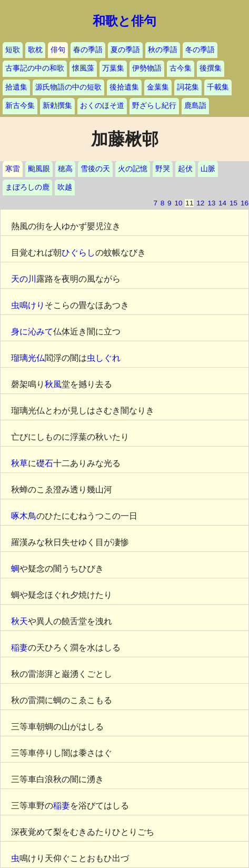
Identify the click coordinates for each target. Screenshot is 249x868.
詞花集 (188, 87)
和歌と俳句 (124, 21)
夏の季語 (125, 50)
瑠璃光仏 (28, 358)
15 (233, 203)
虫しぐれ (104, 358)
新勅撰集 (57, 106)
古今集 (181, 68)
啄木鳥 (24, 516)
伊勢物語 (147, 68)
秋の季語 (163, 50)
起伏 (185, 169)
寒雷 (13, 169)
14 (222, 203)
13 (211, 203)
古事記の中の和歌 (35, 68)
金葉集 (158, 87)
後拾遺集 (124, 87)
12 (200, 203)
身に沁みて (32, 332)
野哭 (163, 169)
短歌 (13, 50)
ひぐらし (78, 253)
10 (178, 203)
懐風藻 (83, 68)
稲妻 (19, 648)
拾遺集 (16, 87)
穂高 (65, 169)
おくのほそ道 (102, 106)
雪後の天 (95, 169)
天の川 (24, 279)
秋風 (53, 384)
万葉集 (113, 68)
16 (245, 203)
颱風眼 (39, 169)
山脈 (208, 169)
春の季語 (88, 50)
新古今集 (20, 106)
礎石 (45, 463)
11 (189, 203)
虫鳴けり (28, 305)
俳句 (58, 50)
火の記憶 (133, 169)
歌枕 (35, 50)
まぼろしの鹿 (27, 187)
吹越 (65, 187)
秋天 (19, 621)
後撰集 (211, 68)
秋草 (19, 463)
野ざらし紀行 (154, 106)
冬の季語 (200, 50)
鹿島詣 (195, 106)
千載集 (218, 87)
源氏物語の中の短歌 (68, 87)
